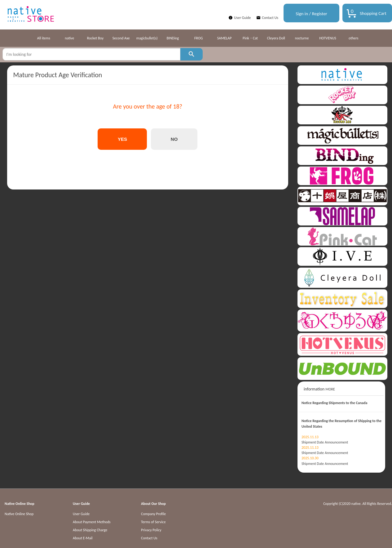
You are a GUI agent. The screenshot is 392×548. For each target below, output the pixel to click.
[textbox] (91, 54)
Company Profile (153, 514)
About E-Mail (83, 538)
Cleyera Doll (276, 38)
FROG (198, 38)
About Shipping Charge (90, 530)
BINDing (173, 38)
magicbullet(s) (147, 38)
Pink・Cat (250, 38)
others (353, 38)
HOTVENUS (328, 38)
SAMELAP (225, 38)
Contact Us (270, 18)
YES (122, 139)
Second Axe (121, 38)
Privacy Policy (151, 530)
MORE (330, 389)
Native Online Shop (19, 514)
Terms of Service (153, 522)
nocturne (302, 38)
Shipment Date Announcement (325, 442)
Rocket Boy (95, 38)
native (69, 38)
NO (174, 139)
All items (44, 38)
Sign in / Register (311, 14)
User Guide (242, 18)
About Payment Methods (92, 522)
